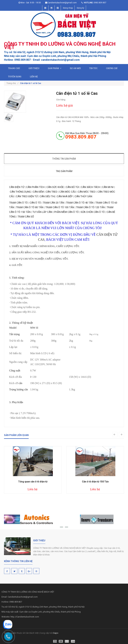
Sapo (56, 633)
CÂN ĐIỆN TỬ (17, 187)
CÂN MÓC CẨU (68, 192)
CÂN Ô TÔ (35, 203)
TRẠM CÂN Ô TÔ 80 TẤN (30, 207)
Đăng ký (80, 8)
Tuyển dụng (15, 76)
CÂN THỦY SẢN (83, 196)
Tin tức (93, 68)
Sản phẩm (55, 68)
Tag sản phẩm (64, 171)
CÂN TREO (51, 192)
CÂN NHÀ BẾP (65, 196)
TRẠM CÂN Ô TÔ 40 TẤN (80, 203)
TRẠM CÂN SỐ (26, 217)
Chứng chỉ (112, 68)
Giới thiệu (34, 68)
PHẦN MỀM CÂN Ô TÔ (66, 212)
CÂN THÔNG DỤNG (20, 192)
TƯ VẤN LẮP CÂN (42, 212)
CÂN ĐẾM (39, 192)
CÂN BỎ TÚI (72, 187)
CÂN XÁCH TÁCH (91, 187)
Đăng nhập (68, 8)
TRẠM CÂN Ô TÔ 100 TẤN (60, 207)
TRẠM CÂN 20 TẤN (53, 203)
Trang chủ (14, 68)
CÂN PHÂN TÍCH (36, 187)
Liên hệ (34, 76)
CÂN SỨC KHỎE (55, 187)
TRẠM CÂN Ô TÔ (18, 203)
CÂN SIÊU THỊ (47, 196)
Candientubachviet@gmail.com (62, 3)
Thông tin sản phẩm (64, 159)
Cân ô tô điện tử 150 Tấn (95, 482)
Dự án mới (75, 68)
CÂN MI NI (107, 187)
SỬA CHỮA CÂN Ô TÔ (93, 212)
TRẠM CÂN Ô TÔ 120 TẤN (90, 207)
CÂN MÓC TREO (87, 192)
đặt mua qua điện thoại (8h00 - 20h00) (87, 136)
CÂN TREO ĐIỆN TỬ (27, 196)
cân (20, 383)
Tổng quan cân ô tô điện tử (33, 482)
